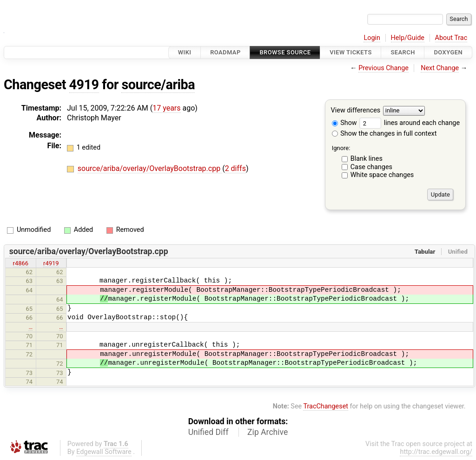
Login (372, 38)
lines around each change (410, 123)
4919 (84, 85)
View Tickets (350, 52)
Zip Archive (268, 432)
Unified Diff (208, 432)
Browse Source (285, 52)
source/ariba (158, 85)
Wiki (185, 52)
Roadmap (225, 52)
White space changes (382, 175)
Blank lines (367, 159)
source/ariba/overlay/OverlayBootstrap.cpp (150, 168)
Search (403, 52)
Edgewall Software (104, 452)
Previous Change (383, 68)
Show (344, 123)
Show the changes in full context (384, 134)
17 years (166, 108)
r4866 (21, 263)
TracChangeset (326, 406)
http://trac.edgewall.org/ (436, 452)
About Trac (451, 38)
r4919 (51, 263)
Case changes (371, 167)
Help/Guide (408, 38)
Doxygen (448, 52)
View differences (356, 111)
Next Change (440, 68)
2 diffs (235, 168)
